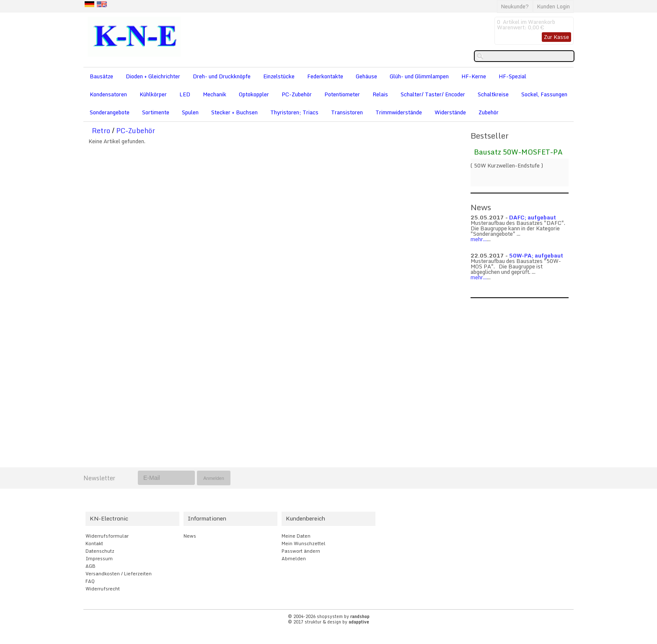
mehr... (479, 239)
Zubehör (489, 112)
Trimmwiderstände (399, 112)
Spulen (190, 112)
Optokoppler (254, 94)
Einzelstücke (279, 76)
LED (185, 94)
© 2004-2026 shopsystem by (329, 616)
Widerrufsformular (107, 536)
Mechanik (215, 94)
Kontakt (94, 544)
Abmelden (294, 559)
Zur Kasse (556, 37)
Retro (101, 130)
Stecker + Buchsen (234, 112)
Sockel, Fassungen (544, 94)
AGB (91, 566)
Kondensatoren (108, 94)
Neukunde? (515, 6)
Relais (380, 94)
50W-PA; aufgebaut (536, 255)
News (190, 536)
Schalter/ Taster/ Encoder (433, 94)
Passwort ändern (301, 551)
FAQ (90, 581)
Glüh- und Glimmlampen (419, 76)
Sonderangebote (110, 112)
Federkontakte (325, 76)
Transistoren (347, 112)
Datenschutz (100, 551)
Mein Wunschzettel (304, 544)
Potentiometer (342, 94)
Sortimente (156, 112)
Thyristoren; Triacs (294, 112)
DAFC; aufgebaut (533, 217)
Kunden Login (553, 6)
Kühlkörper (153, 94)
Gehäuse (366, 76)
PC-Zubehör (297, 94)
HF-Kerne (474, 76)
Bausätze (101, 76)
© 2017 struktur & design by (328, 622)
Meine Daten (296, 536)
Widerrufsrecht (103, 589)
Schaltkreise (493, 94)
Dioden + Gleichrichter (153, 76)
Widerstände (450, 112)
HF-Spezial (512, 76)
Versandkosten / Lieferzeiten (119, 574)
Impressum (99, 559)
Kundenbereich (305, 518)
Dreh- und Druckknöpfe (222, 76)
